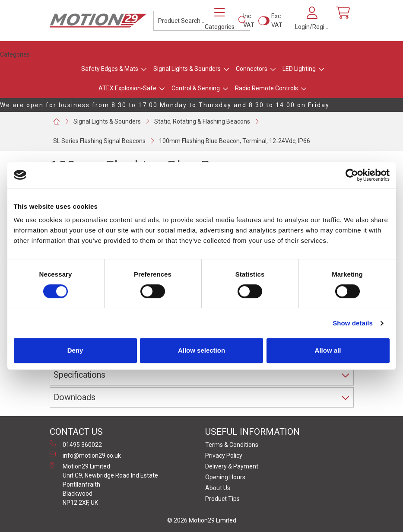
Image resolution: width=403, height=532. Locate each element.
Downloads (75, 397)
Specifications (79, 375)
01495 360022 (76, 444)
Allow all (328, 350)
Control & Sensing (196, 88)
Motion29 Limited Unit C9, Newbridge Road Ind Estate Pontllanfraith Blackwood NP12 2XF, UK (104, 484)
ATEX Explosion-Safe (127, 88)
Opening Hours (225, 477)
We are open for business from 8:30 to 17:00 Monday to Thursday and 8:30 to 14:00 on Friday (165, 105)
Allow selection (201, 350)
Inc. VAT (249, 21)
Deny (75, 350)
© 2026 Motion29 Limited (202, 520)
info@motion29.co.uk (85, 455)
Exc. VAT (277, 21)
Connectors (252, 69)
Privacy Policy (224, 456)
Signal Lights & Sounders (187, 69)
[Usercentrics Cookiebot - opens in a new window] (352, 175)
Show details (353, 323)
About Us (218, 488)
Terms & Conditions (232, 445)
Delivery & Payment (232, 466)
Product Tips (222, 499)
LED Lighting (299, 69)
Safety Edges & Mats (110, 69)
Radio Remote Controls (267, 88)
